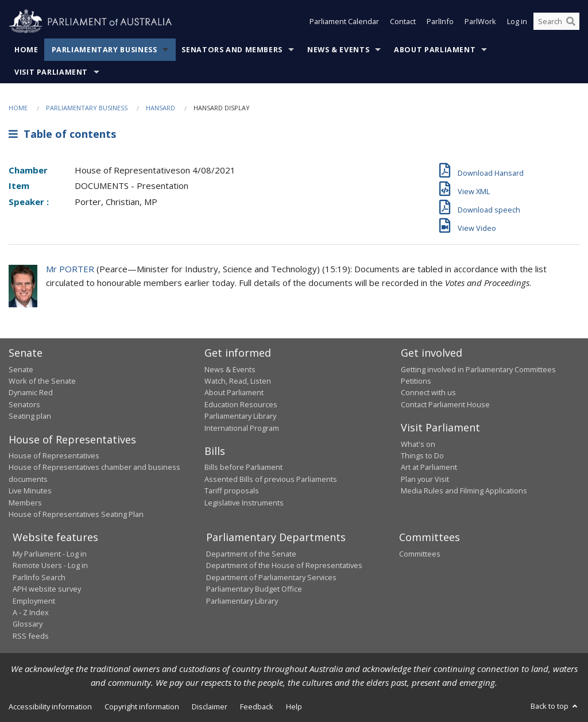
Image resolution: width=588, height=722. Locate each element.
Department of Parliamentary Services (271, 577)
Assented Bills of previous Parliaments (271, 479)
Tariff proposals (232, 491)
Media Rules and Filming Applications (464, 491)
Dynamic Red (31, 392)
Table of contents (62, 134)
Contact (403, 22)
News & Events (338, 50)
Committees (420, 554)
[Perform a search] (571, 22)
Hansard (160, 108)
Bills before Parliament (243, 467)
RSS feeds (31, 636)
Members (25, 503)
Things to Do (422, 455)
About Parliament (435, 50)
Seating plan (30, 416)
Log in (517, 22)
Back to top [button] (555, 706)
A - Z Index (31, 612)
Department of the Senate (251, 554)
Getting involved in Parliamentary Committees (478, 369)
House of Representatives (54, 455)
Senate (21, 369)
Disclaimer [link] (210, 706)
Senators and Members (232, 50)
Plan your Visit (425, 479)
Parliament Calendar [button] (344, 22)
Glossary (28, 624)
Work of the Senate (42, 381)
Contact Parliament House (445, 404)
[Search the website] (556, 22)
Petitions (416, 381)
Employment (34, 601)
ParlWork (480, 22)
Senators (24, 404)
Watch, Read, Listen (238, 381)
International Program (242, 428)
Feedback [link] (257, 706)
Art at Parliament (429, 467)
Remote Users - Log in (50, 565)
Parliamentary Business (105, 50)
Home (26, 50)
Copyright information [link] (142, 706)
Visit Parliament (51, 72)
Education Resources (241, 404)
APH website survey (47, 589)
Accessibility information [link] (50, 706)
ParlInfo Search (39, 577)
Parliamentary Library (240, 416)
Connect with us (428, 392)
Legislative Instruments (244, 503)
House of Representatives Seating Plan (76, 514)
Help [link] (294, 706)
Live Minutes (30, 491)
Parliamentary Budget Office (254, 589)
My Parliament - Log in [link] (50, 554)
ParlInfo (440, 22)
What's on (418, 444)
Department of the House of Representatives (284, 565)
